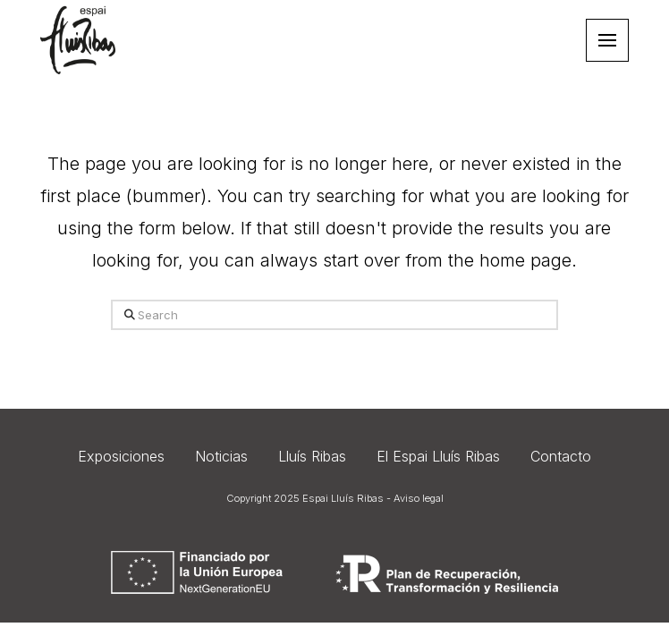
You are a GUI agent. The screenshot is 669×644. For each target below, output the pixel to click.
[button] (607, 40)
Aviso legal (419, 498)
